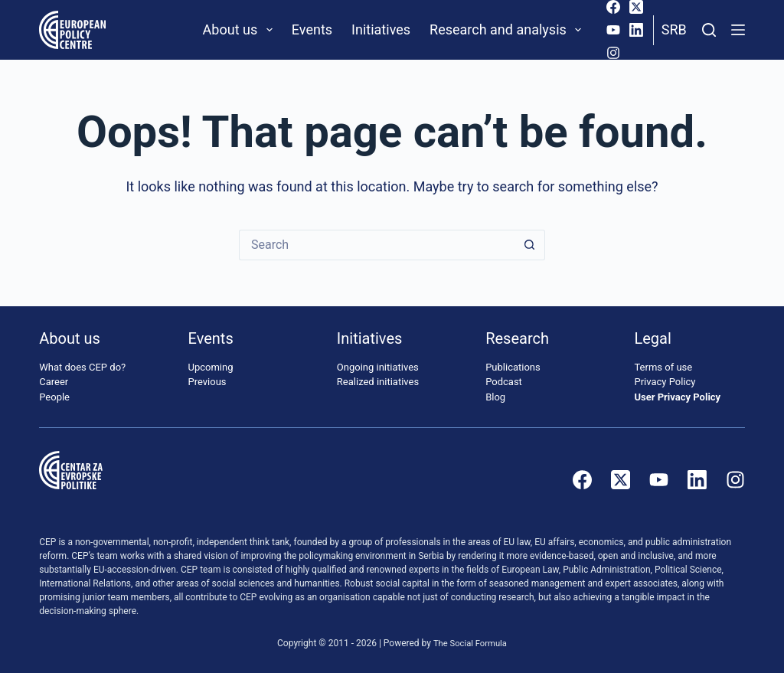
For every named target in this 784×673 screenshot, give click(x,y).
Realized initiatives (378, 382)
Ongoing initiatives (378, 367)
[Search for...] (377, 245)
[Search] (709, 30)
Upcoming (211, 367)
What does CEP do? (82, 367)
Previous (207, 382)
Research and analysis (508, 30)
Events (312, 29)
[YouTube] (613, 30)
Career (54, 382)
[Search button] (530, 245)
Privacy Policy (665, 382)
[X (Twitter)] (636, 7)
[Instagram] (613, 53)
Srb (674, 29)
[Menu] (738, 30)
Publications (513, 367)
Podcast (504, 382)
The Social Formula (470, 643)
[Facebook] (613, 7)
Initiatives (381, 29)
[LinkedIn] (636, 30)
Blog (495, 397)
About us (241, 30)
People (54, 397)
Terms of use (663, 367)
